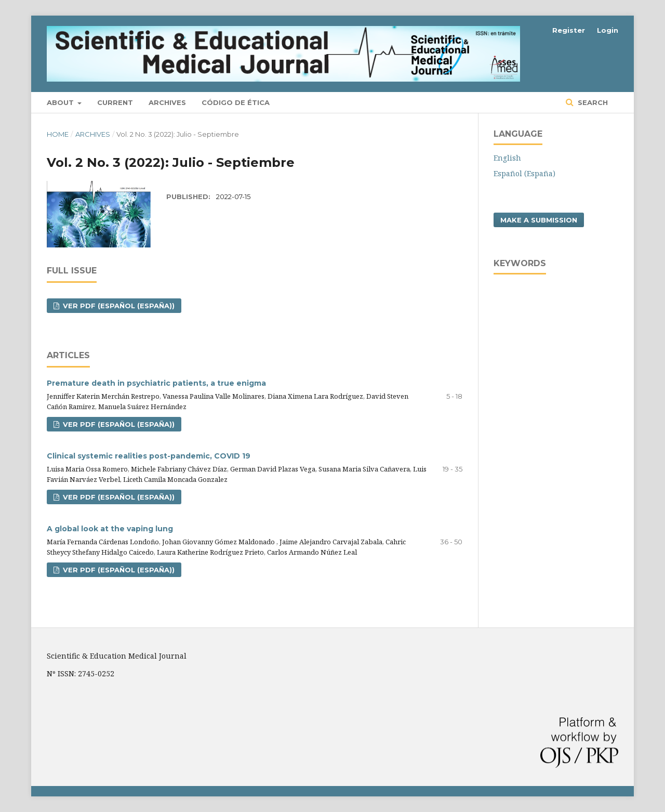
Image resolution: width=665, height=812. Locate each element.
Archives (167, 102)
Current (115, 102)
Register (569, 30)
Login (608, 30)
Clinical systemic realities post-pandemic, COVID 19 (149, 456)
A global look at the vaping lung (110, 529)
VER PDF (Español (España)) (118, 306)
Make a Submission (539, 220)
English (507, 158)
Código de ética (236, 102)
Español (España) (524, 173)
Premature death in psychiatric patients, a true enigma (156, 383)
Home (58, 134)
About (61, 102)
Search (592, 102)
